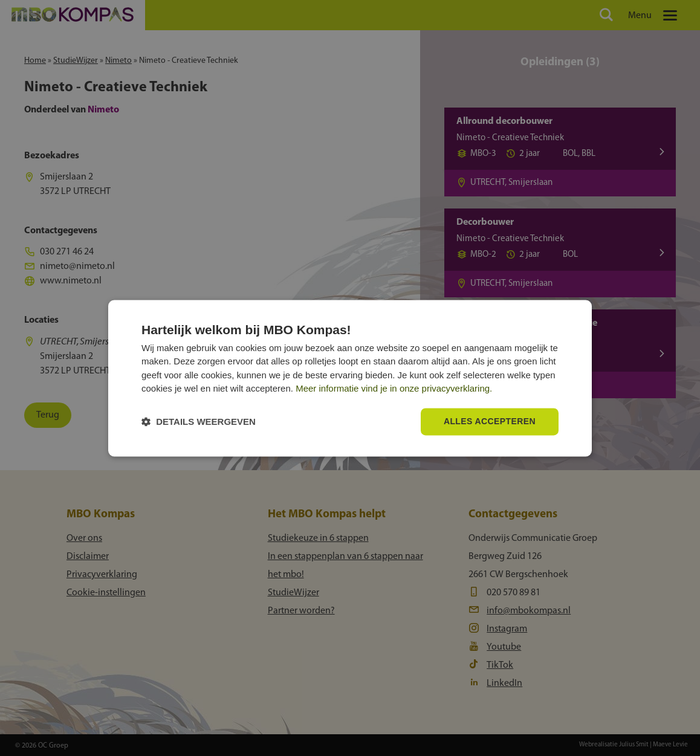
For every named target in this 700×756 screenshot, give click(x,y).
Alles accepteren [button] (490, 421)
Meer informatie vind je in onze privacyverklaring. (394, 389)
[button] (199, 422)
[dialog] (350, 378)
